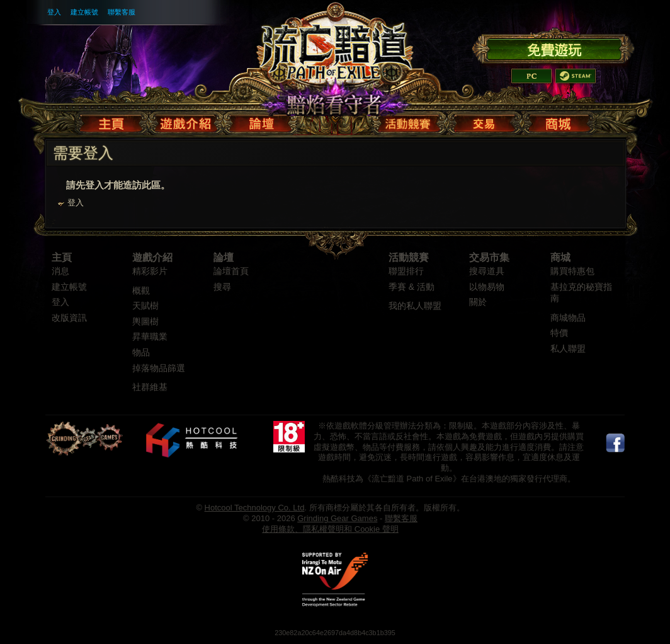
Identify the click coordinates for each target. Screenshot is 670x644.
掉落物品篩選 (159, 368)
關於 (478, 302)
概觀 (141, 291)
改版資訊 (69, 318)
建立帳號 (84, 12)
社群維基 (150, 387)
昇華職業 (150, 337)
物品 (141, 353)
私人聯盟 (568, 349)
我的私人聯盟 (415, 306)
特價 (559, 333)
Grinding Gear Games (337, 518)
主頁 (62, 257)
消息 (60, 271)
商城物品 (568, 318)
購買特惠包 (572, 271)
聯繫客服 (122, 12)
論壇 (224, 257)
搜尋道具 (487, 271)
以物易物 (487, 287)
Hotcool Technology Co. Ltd (255, 508)
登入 (54, 12)
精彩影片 (150, 271)
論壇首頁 (231, 271)
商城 (560, 257)
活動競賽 (409, 257)
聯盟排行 (406, 271)
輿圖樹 (145, 322)
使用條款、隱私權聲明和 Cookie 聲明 (330, 529)
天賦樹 (145, 306)
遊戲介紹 (152, 257)
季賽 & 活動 (412, 287)
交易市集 (489, 257)
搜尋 (222, 287)
